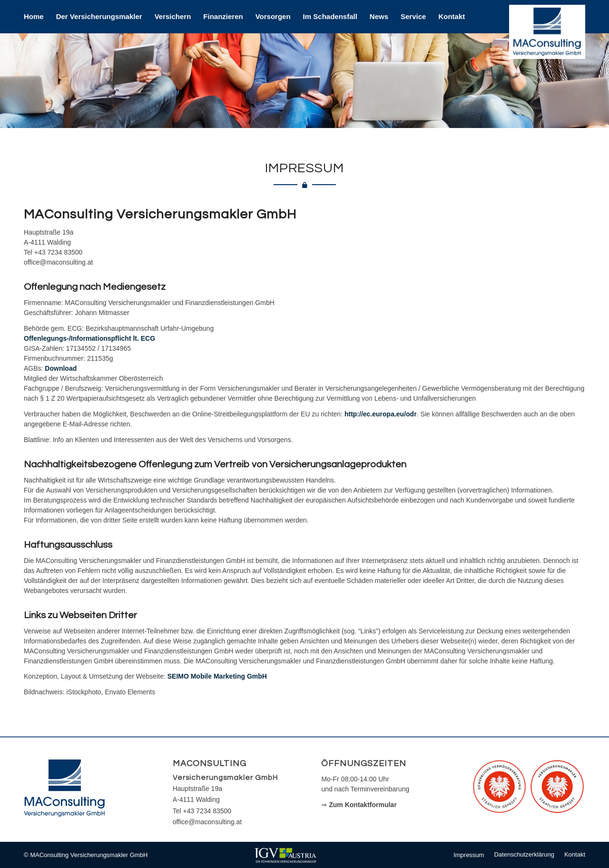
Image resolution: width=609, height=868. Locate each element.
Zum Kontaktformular (363, 805)
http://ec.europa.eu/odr (381, 414)
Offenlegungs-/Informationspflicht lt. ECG (89, 338)
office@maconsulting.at (207, 822)
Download (61, 368)
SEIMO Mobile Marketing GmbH (217, 676)
